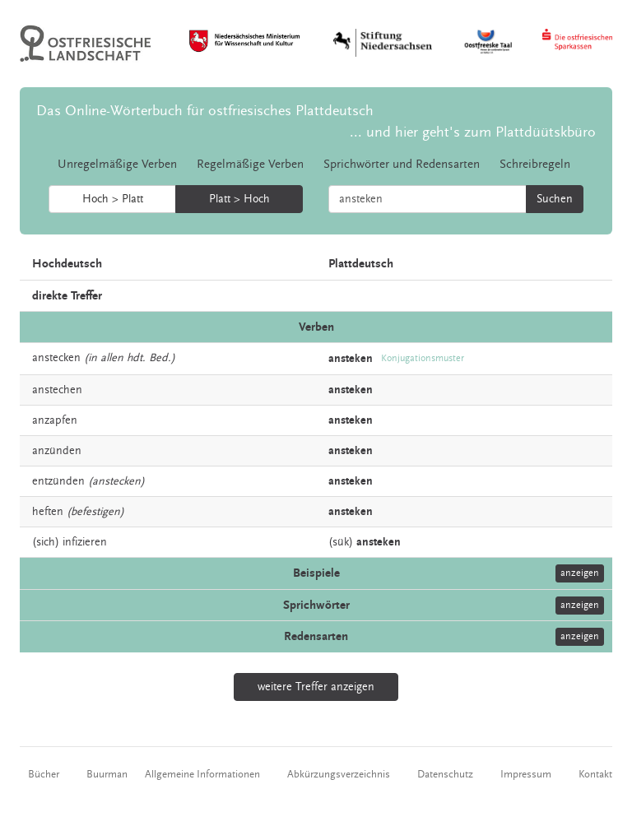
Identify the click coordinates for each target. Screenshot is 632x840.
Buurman (107, 774)
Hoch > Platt (113, 199)
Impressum (526, 774)
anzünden (57, 451)
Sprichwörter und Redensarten (402, 164)
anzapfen (55, 420)
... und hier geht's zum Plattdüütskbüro (473, 132)
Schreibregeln (535, 164)
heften (48, 512)
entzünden (58, 481)
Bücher (44, 774)
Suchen (555, 199)
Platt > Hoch (239, 199)
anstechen (57, 390)
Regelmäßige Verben (250, 164)
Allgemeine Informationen (202, 774)
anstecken (56, 358)
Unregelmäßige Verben (117, 164)
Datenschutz (445, 774)
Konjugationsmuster (423, 358)
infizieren (85, 542)
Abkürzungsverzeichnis (339, 774)
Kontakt (595, 774)
